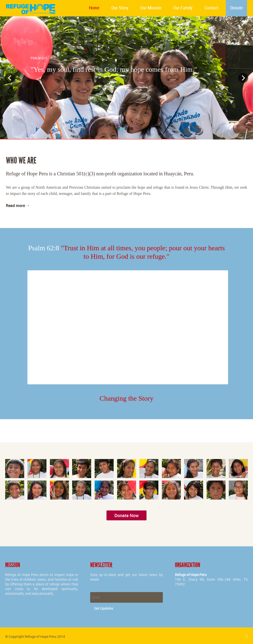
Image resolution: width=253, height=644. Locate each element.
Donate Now (126, 515)
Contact (211, 8)
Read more (15, 206)
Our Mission (151, 8)
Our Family (183, 8)
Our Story (120, 8)
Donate (236, 8)
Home (94, 8)
